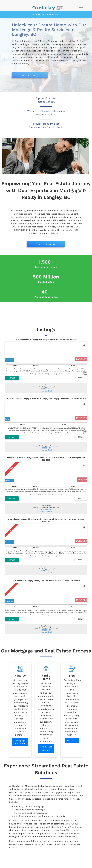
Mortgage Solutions (20, 742)
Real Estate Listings (46, 748)
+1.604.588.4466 (50, 15)
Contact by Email (46, 391)
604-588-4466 (46, 389)
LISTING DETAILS (12, 378)
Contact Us (72, 740)
